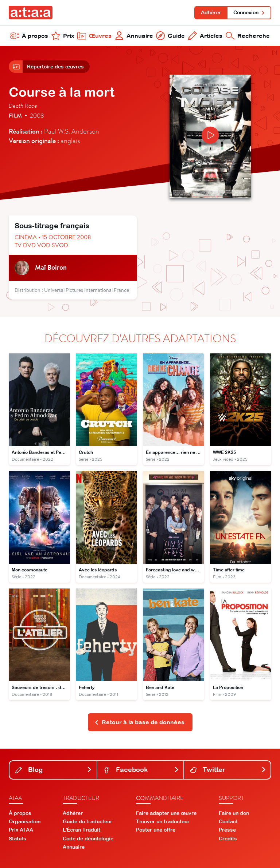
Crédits (228, 839)
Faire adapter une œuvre (166, 813)
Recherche (248, 36)
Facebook (141, 770)
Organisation (25, 821)
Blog (54, 770)
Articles (205, 36)
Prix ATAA (21, 830)
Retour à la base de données (139, 722)
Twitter (228, 770)
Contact (228, 821)
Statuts (17, 839)
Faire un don (234, 813)
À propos (29, 36)
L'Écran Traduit (81, 830)
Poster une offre (156, 830)
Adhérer (211, 12)
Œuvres (94, 36)
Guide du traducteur (87, 821)
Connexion (249, 12)
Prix (63, 36)
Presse (227, 830)
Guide (170, 36)
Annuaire (134, 36)
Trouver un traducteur (163, 821)
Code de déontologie (88, 839)
